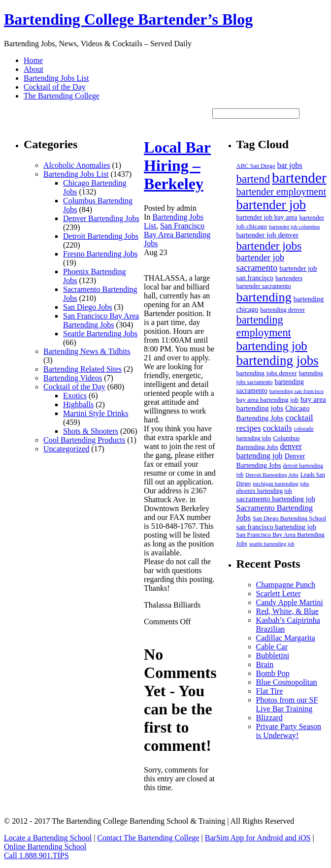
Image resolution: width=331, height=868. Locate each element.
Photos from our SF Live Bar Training (287, 704)
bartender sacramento (264, 286)
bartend (253, 179)
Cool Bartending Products (84, 440)
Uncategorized (66, 449)
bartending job (272, 346)
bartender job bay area (267, 217)
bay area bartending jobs (281, 403)
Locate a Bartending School (48, 838)
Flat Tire (270, 691)
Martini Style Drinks (96, 413)
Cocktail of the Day (55, 87)
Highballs (78, 404)
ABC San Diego (256, 166)
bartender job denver (267, 235)
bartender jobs (269, 246)
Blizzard (269, 718)
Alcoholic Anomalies (77, 165)
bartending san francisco (297, 391)
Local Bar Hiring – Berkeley (177, 165)
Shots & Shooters (91, 431)
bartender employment (281, 192)
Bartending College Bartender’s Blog (128, 19)
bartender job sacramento (260, 263)
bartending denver (282, 310)
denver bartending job (269, 451)
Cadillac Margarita (286, 638)
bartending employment (264, 326)
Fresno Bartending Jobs (100, 254)
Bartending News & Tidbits (87, 351)
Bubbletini (273, 656)
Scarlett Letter (279, 594)
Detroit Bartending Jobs (101, 236)
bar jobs (290, 165)
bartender (299, 178)
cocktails (278, 428)
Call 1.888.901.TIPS (36, 855)
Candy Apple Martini (290, 602)
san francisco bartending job (276, 527)
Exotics (75, 396)
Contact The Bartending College (148, 838)
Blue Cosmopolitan (287, 682)
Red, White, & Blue (287, 611)
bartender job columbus (295, 226)
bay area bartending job (267, 400)
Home (33, 60)
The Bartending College (62, 96)
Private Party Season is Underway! (289, 731)
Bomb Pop (273, 673)
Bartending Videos (73, 378)
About (33, 69)
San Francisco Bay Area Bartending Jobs (101, 320)
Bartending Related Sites (83, 369)
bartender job (271, 205)
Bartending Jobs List (56, 78)
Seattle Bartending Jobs (100, 334)
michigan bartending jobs (281, 483)
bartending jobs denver (267, 373)
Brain (265, 664)
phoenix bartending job (264, 491)
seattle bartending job (272, 544)
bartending (264, 297)
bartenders (289, 278)
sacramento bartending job (276, 499)
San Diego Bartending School (289, 518)
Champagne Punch (286, 585)
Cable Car (272, 647)
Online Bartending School (45, 847)
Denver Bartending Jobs (101, 218)
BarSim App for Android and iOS (258, 838)
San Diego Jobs (88, 307)
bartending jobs (278, 360)
